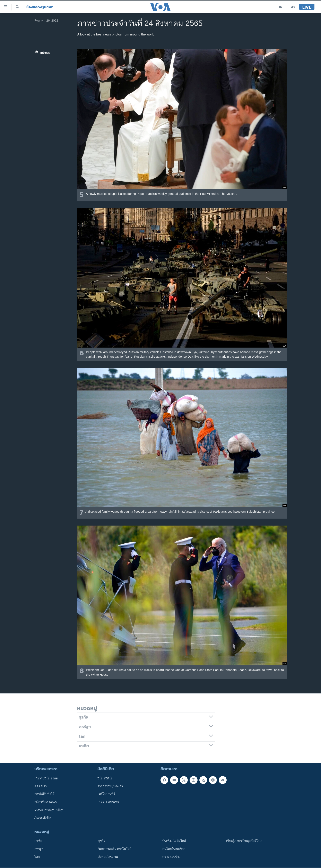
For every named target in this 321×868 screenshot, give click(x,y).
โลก (37, 857)
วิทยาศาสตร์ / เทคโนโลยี (115, 849)
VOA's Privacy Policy (49, 810)
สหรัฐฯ (39, 849)
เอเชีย (38, 841)
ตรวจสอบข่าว (171, 857)
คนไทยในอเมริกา (174, 849)
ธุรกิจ (102, 841)
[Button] (42, 53)
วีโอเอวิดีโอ (105, 778)
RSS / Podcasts (108, 802)
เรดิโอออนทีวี (106, 794)
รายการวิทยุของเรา (110, 786)
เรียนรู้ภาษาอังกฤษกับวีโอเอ (244, 841)
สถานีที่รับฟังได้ (44, 794)
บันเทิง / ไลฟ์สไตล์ (174, 841)
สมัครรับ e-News (46, 802)
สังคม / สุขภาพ (108, 857)
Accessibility (43, 818)
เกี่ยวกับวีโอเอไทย (46, 778)
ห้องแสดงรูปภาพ (40, 7)
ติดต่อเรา (41, 786)
